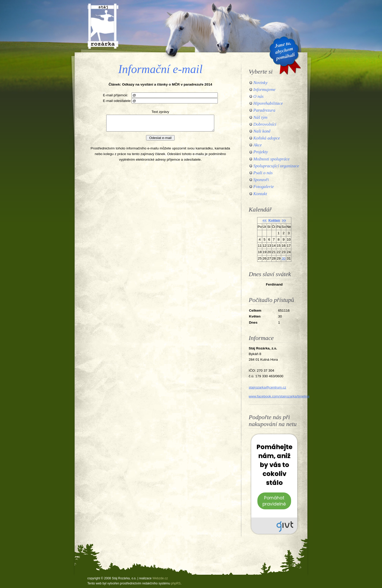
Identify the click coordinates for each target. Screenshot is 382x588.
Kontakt (260, 194)
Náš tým (260, 117)
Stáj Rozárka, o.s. (103, 26)
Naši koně (262, 131)
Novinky (260, 83)
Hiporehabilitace (268, 103)
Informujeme (264, 90)
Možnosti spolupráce (271, 159)
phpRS (176, 583)
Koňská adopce (267, 138)
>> (284, 220)
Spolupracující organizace (276, 166)
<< (265, 220)
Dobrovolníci (265, 124)
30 (284, 258)
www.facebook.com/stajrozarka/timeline (279, 396)
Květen (274, 220)
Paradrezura (264, 110)
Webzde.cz (160, 578)
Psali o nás (263, 173)
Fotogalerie (264, 187)
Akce (258, 145)
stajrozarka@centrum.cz (267, 387)
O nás (258, 96)
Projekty (261, 152)
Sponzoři (261, 180)
